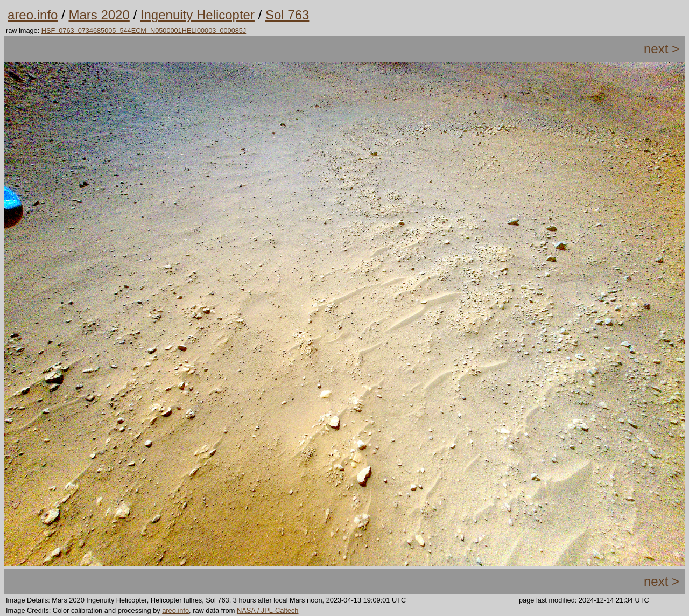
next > (662, 49)
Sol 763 (287, 15)
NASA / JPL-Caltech (268, 610)
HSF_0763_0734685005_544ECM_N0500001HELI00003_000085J (144, 30)
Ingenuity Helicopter (198, 15)
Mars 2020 (99, 15)
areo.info (33, 15)
